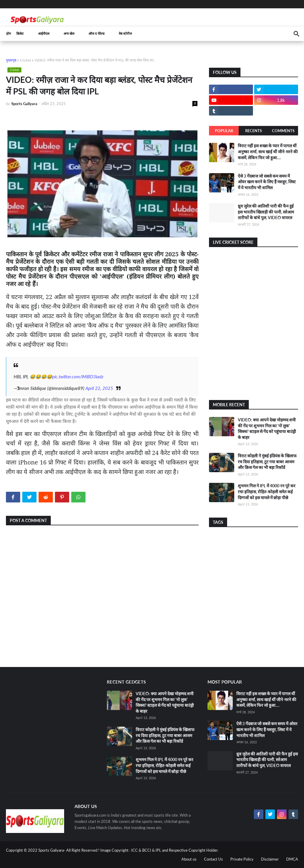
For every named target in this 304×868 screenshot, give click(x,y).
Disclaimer (270, 859)
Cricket (25, 60)
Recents (254, 131)
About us (189, 859)
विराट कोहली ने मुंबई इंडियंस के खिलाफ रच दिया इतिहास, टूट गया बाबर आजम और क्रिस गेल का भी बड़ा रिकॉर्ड (267, 461)
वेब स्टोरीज (125, 34)
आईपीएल (44, 34)
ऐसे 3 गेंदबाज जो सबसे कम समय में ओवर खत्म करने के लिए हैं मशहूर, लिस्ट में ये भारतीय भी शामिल (267, 182)
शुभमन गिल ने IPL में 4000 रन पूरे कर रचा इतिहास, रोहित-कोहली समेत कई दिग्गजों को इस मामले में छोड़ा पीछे (267, 491)
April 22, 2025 (99, 388)
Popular (224, 131)
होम (9, 34)
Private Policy (242, 859)
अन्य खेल (69, 34)
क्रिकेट (20, 34)
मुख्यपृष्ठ (11, 60)
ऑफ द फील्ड (96, 34)
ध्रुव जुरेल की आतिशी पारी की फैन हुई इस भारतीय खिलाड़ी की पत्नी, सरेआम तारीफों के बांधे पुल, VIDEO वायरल (266, 212)
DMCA (292, 859)
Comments (283, 131)
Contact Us (213, 859)
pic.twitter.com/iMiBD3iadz (78, 377)
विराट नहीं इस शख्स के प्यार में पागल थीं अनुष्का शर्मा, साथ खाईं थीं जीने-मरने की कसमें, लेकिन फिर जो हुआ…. (268, 151)
